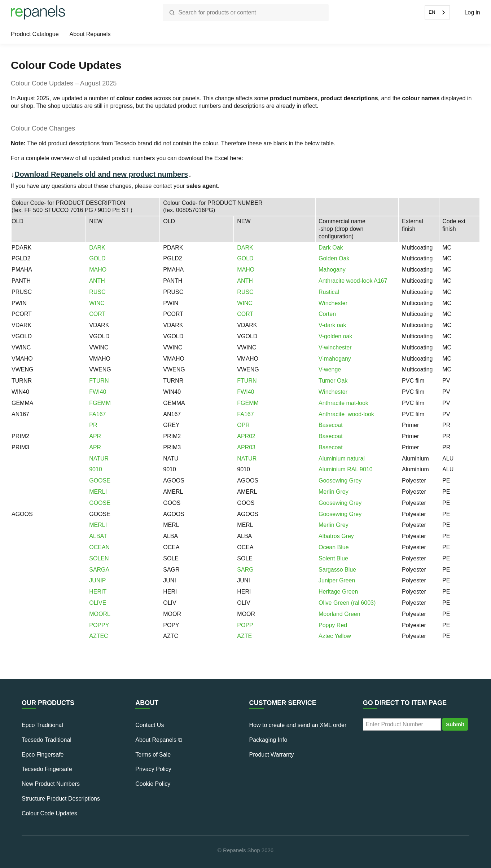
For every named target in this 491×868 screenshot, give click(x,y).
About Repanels (90, 34)
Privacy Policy (153, 769)
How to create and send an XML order (298, 725)
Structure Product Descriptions (61, 799)
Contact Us (150, 725)
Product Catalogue (35, 34)
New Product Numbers (51, 784)
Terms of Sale (153, 755)
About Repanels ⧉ (159, 740)
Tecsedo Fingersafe (47, 769)
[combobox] (437, 12)
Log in (472, 12)
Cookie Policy (153, 784)
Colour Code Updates (49, 813)
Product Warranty (272, 755)
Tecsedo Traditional (47, 740)
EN (432, 12)
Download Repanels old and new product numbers (101, 174)
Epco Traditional (42, 725)
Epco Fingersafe (43, 755)
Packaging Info (268, 740)
